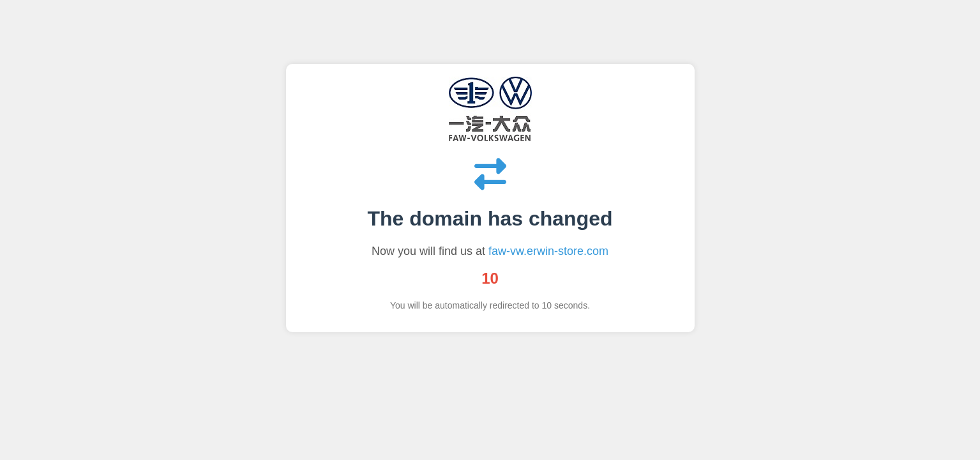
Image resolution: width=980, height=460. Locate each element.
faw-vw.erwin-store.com (548, 251)
